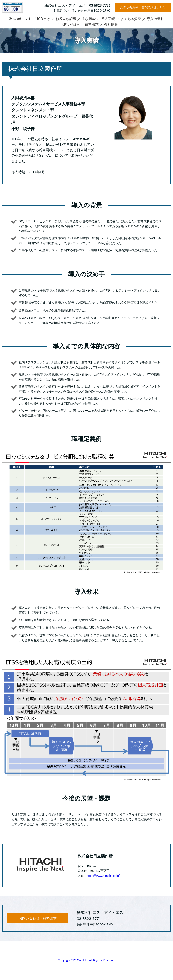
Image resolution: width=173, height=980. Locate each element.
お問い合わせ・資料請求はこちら (143, 8)
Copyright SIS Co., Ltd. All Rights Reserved (86, 960)
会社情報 (111, 24)
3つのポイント (20, 19)
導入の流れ (155, 19)
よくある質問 (131, 19)
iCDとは (44, 19)
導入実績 (108, 19)
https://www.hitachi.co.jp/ (103, 876)
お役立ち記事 (66, 19)
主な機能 (89, 19)
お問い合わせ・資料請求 (80, 24)
